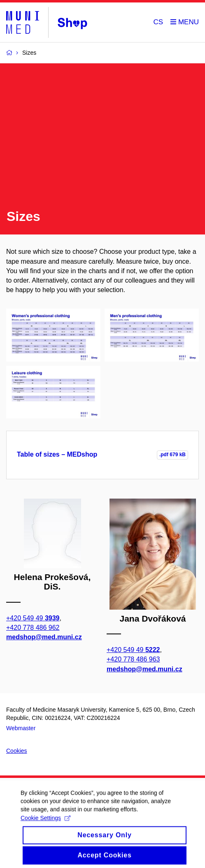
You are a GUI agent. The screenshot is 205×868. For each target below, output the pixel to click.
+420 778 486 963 (133, 659)
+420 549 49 (33, 618)
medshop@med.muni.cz (44, 637)
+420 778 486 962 (33, 628)
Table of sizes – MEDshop (57, 454)
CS (158, 22)
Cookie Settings (45, 822)
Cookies (17, 751)
